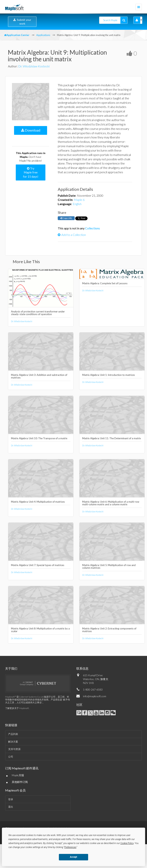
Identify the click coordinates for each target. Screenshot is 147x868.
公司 (11, 757)
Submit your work (22, 22)
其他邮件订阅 (20, 782)
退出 (11, 807)
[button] (137, 20)
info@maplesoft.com (95, 696)
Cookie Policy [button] (127, 843)
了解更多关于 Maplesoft (17, 708)
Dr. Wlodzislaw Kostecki (34, 66)
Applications (43, 35)
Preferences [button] (70, 847)
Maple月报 (18, 775)
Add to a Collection (72, 235)
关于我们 (11, 668)
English (77, 204)
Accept (73, 857)
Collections (92, 228)
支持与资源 (14, 749)
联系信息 (82, 668)
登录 (11, 799)
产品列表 (13, 734)
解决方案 (13, 742)
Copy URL (66, 218)
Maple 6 (79, 200)
